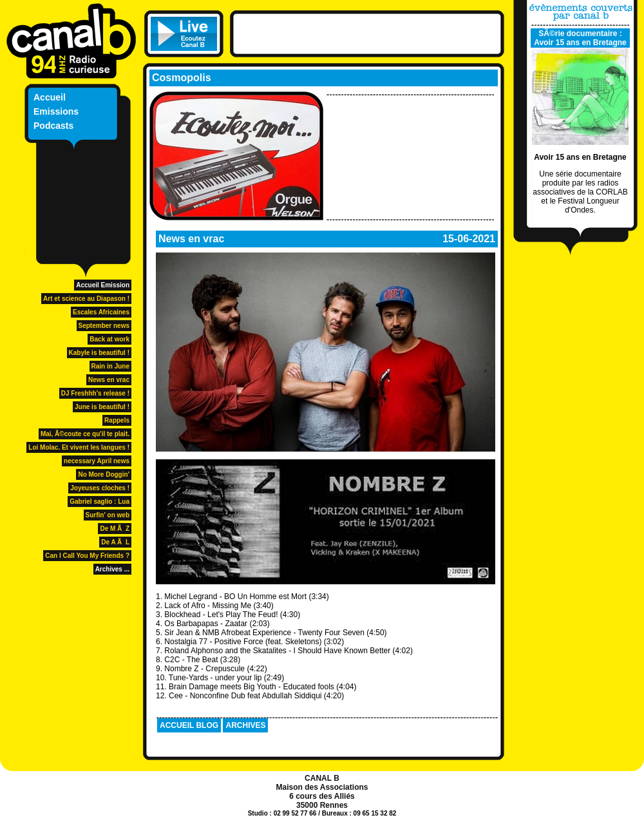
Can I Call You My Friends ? (87, 556)
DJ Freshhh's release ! (95, 393)
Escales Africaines (101, 312)
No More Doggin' (104, 474)
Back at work (109, 339)
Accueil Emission (103, 285)
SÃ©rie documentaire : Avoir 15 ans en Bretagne (580, 38)
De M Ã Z (115, 529)
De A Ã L (115, 542)
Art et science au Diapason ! (86, 299)
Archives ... (112, 569)
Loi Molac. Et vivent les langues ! (79, 447)
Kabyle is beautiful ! (99, 353)
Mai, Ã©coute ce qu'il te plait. (85, 434)
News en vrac (109, 380)
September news (104, 326)
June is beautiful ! (102, 407)
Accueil (50, 97)
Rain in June (110, 366)
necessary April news (97, 461)
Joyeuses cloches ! (100, 488)
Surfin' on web (108, 515)
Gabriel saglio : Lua (99, 502)
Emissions (56, 111)
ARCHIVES (245, 725)
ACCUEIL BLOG (189, 725)
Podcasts (53, 126)
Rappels (117, 420)
